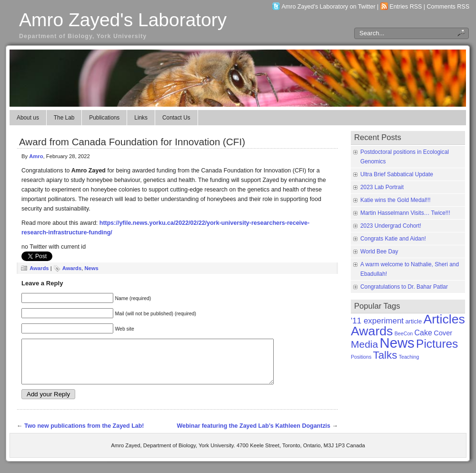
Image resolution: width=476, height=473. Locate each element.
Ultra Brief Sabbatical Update (397, 174)
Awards (39, 268)
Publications (104, 118)
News (91, 268)
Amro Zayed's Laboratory (123, 20)
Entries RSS (406, 7)
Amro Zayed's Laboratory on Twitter (329, 7)
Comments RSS (448, 7)
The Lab (64, 118)
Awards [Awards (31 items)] (372, 331)
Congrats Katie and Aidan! (393, 239)
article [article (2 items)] (413, 321)
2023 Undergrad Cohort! (391, 226)
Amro (36, 156)
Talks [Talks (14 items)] (385, 355)
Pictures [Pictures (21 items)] (437, 344)
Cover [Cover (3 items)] (443, 333)
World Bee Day (379, 252)
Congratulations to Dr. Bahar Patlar (404, 287)
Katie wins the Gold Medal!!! (396, 200)
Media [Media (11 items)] (364, 344)
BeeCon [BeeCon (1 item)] (404, 333)
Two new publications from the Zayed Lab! (84, 434)
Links (141, 118)
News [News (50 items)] (397, 343)
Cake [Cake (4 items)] (423, 333)
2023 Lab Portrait (382, 187)
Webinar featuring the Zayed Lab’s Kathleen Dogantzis (253, 434)
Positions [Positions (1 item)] (361, 357)
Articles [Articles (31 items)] (444, 319)
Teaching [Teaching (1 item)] (409, 357)
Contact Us (176, 118)
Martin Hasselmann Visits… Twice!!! (405, 213)
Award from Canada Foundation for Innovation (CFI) (132, 142)
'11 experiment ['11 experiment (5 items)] (377, 321)
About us (28, 118)
